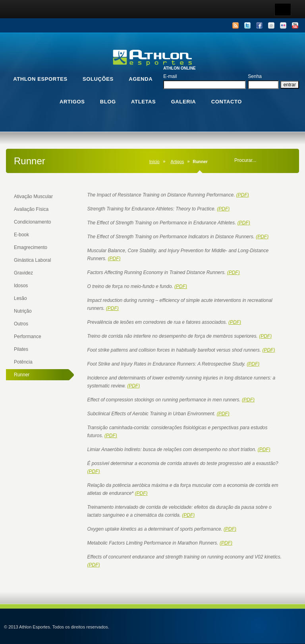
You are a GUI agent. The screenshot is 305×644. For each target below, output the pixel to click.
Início (154, 161)
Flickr (283, 25)
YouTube (295, 25)
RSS (236, 25)
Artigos (178, 161)
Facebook (259, 25)
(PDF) (243, 195)
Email (271, 25)
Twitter (247, 25)
